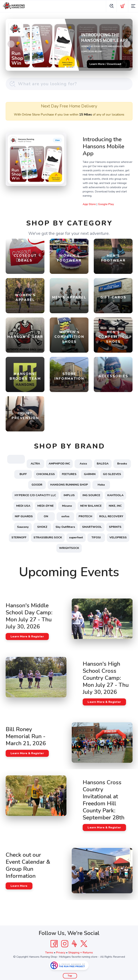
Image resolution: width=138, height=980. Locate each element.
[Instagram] (65, 944)
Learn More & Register (27, 637)
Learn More (19, 886)
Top (70, 976)
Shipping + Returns (81, 953)
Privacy (61, 953)
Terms (49, 953)
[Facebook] (54, 944)
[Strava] (74, 944)
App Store (89, 204)
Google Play (106, 204)
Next (127, 44)
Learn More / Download (105, 64)
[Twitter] (84, 944)
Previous (11, 44)
